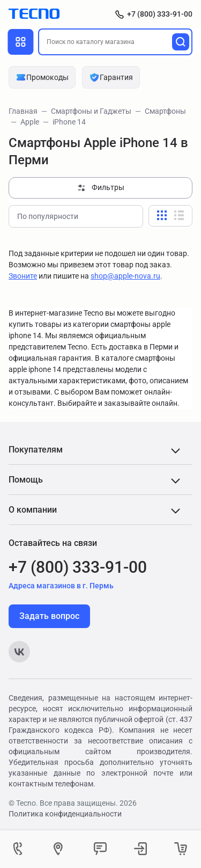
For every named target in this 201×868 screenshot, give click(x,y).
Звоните (23, 276)
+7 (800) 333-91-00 (160, 14)
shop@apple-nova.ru (125, 276)
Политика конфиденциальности (65, 814)
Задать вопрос (49, 616)
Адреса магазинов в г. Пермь (61, 586)
